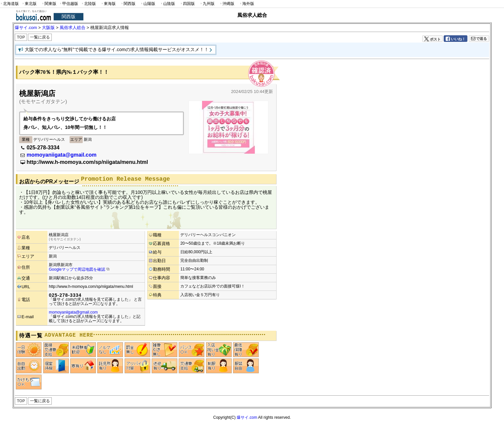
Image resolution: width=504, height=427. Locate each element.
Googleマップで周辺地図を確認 (77, 269)
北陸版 (88, 4)
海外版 (247, 4)
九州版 (207, 4)
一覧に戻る (40, 37)
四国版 (187, 4)
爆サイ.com (247, 417)
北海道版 (9, 4)
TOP (21, 37)
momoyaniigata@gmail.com (62, 155)
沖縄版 (227, 4)
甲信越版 (69, 4)
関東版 (49, 4)
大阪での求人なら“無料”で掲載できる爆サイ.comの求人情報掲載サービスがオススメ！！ (117, 49)
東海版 (108, 4)
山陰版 (167, 4)
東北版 (29, 4)
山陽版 (148, 4)
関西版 (128, 4)
